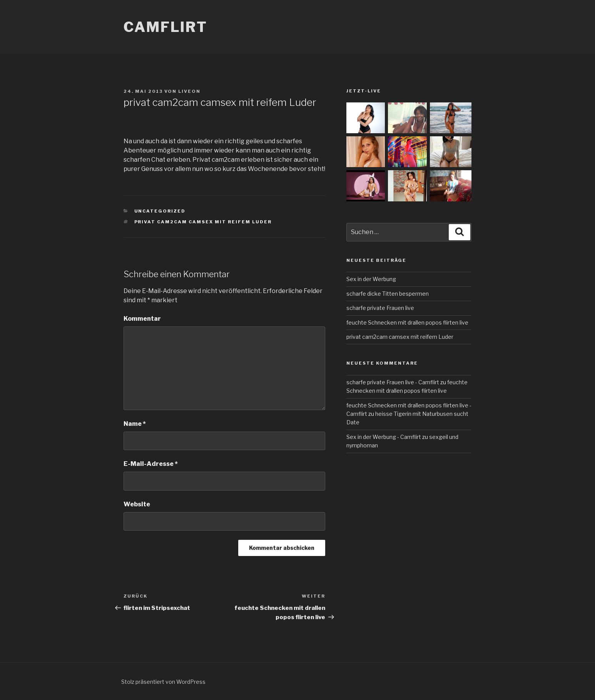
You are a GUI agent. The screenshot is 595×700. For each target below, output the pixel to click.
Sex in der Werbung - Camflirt (384, 437)
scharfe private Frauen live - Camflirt (393, 382)
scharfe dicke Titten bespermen (388, 294)
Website (137, 504)
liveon (189, 91)
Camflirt (165, 27)
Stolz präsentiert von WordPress (163, 682)
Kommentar (142, 319)
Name (135, 424)
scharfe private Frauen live (380, 308)
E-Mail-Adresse (151, 464)
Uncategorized (160, 211)
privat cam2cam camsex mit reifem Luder (203, 222)
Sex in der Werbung (371, 279)
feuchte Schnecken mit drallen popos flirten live (407, 322)
